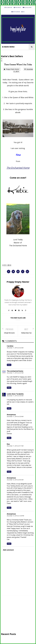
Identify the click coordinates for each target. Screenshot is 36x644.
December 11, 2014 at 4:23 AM (15, 348)
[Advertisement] (18, 614)
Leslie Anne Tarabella (15, 394)
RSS (23, 12)
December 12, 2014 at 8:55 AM (15, 480)
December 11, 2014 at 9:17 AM (15, 446)
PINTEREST (17, 7)
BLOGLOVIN (27, 7)
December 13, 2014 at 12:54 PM (15, 516)
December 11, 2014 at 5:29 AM (15, 416)
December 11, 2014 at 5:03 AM (15, 396)
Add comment (8, 550)
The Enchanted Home (18, 168)
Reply (9, 365)
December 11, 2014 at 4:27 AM (15, 373)
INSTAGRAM (16, 12)
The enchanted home (15, 371)
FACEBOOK (8, 7)
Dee (8, 444)
